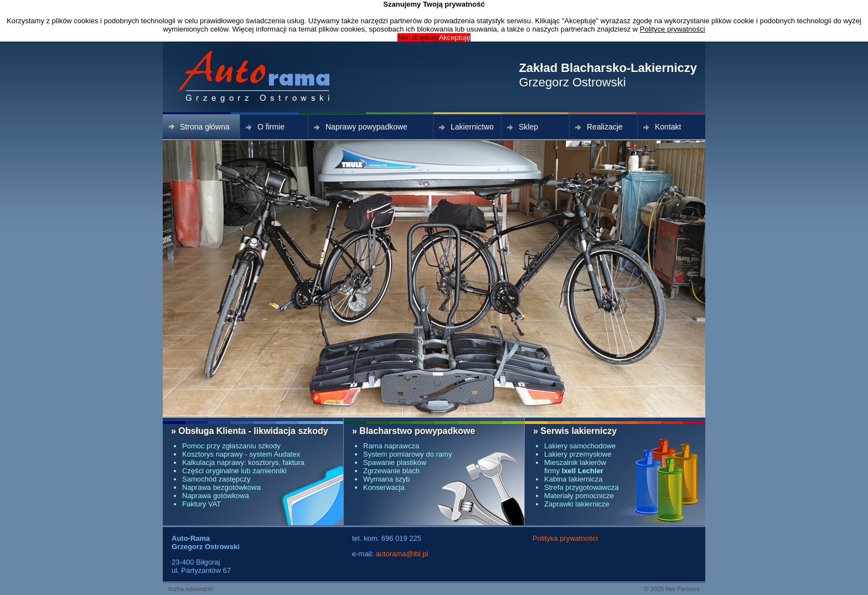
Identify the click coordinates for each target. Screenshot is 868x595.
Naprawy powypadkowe (361, 127)
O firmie (265, 127)
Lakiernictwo (466, 127)
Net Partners (683, 589)
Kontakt (662, 127)
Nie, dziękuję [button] (418, 37)
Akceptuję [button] (455, 37)
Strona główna (199, 127)
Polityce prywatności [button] (673, 29)
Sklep (523, 127)
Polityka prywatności (565, 538)
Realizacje (599, 127)
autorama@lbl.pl (402, 554)
